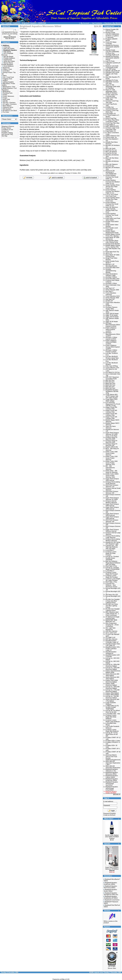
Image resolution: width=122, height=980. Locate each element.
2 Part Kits (6, 47)
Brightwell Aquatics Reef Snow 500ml (110, 887)
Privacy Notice (6, 128)
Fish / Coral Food (8, 77)
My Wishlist (117, 23)
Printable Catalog (7, 133)
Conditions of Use (7, 130)
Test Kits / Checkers (8, 103)
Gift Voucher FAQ (7, 134)
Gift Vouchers (6, 109)
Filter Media (7, 52)
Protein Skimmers (8, 96)
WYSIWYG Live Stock (9, 110)
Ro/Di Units (6, 99)
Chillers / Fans (7, 69)
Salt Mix (5, 101)
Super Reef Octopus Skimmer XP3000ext (112, 868)
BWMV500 (42, 23)
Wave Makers (7, 106)
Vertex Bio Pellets (9, 61)
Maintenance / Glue (8, 87)
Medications (6, 91)
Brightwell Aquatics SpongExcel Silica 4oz (111, 894)
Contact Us (5, 131)
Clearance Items (7, 107)
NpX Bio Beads (8, 56)
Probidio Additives (9, 58)
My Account (85, 23)
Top (2, 23)
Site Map (4, 136)
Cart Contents (97, 23)
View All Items (10, 39)
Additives (17, 23)
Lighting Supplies (8, 82)
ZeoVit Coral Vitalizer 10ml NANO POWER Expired (112, 837)
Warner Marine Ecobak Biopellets (7, 64)
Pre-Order (5, 112)
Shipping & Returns (8, 126)
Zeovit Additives (8, 66)
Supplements (7, 60)
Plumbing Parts (7, 93)
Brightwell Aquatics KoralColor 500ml (110, 883)
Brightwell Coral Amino (112, 900)
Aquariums (6, 68)
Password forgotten (110, 813)
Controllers (6, 71)
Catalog (8, 23)
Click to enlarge (94, 54)
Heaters (5, 80)
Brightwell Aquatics (29, 23)
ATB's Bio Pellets (8, 49)
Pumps (4, 98)
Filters (4, 76)
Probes (4, 95)
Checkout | (109, 23)
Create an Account (109, 815)
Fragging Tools (7, 79)
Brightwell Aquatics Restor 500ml (110, 890)
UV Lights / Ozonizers (9, 104)
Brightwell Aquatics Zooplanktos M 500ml (111, 897)
